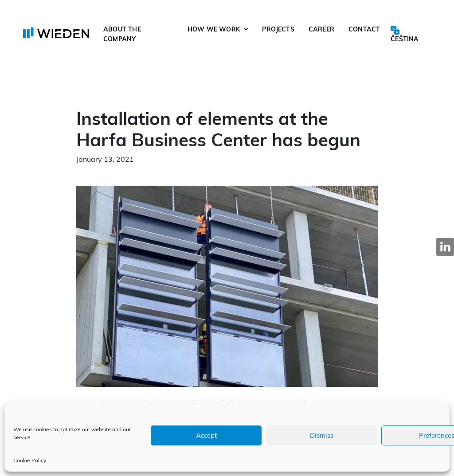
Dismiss (322, 435)
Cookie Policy (30, 460)
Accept (206, 435)
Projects (278, 29)
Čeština (405, 39)
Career (321, 29)
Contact (364, 29)
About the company (122, 34)
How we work (214, 29)
